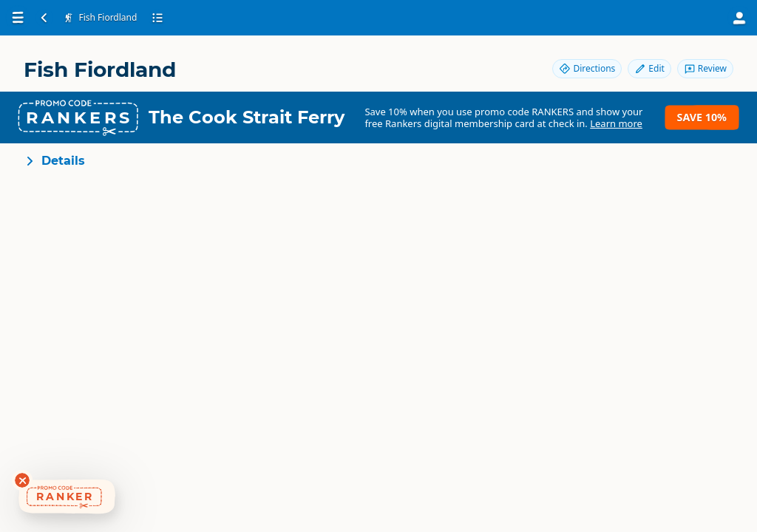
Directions (587, 68)
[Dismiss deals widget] (22, 480)
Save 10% (702, 117)
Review (705, 68)
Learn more (616, 123)
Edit (649, 68)
